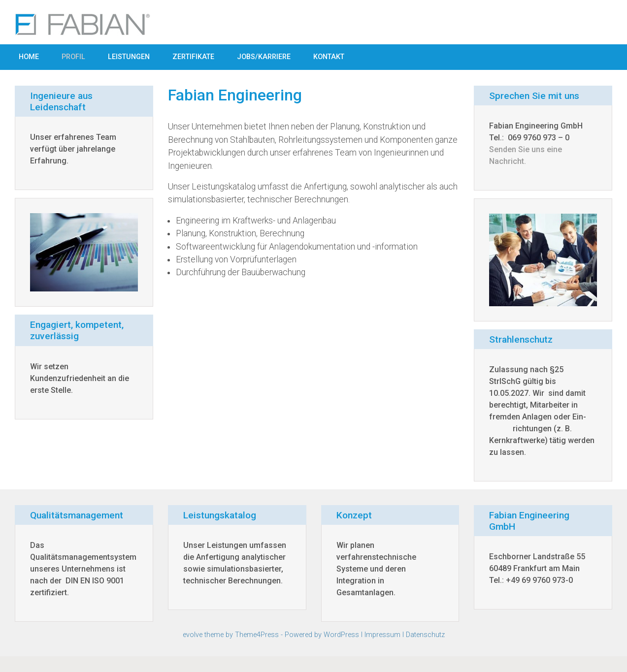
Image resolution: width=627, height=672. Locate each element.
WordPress (341, 635)
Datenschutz (425, 635)
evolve (193, 635)
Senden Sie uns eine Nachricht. (526, 155)
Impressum (382, 635)
